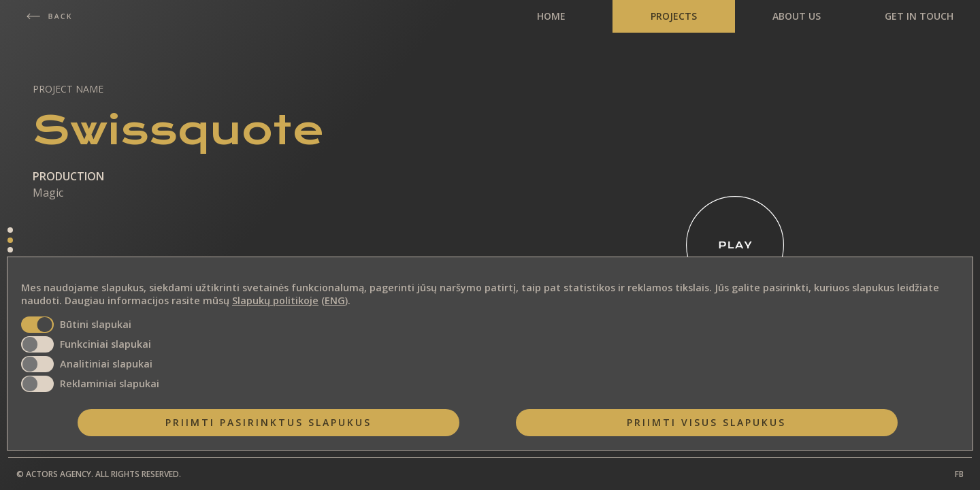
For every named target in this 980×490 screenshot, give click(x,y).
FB (959, 474)
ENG (335, 300)
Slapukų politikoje (275, 300)
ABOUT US (797, 16)
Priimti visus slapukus (706, 422)
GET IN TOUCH (919, 16)
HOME (551, 16)
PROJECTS (674, 16)
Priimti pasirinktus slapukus (268, 422)
